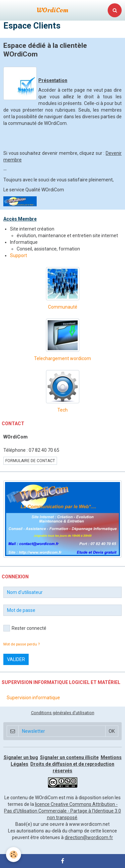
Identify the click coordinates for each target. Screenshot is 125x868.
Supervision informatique (33, 698)
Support (18, 255)
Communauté (63, 307)
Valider (16, 659)
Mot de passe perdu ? (21, 644)
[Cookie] (13, 855)
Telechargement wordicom (62, 358)
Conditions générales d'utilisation (63, 713)
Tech (62, 410)
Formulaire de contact (30, 461)
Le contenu (16, 798)
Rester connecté (25, 628)
